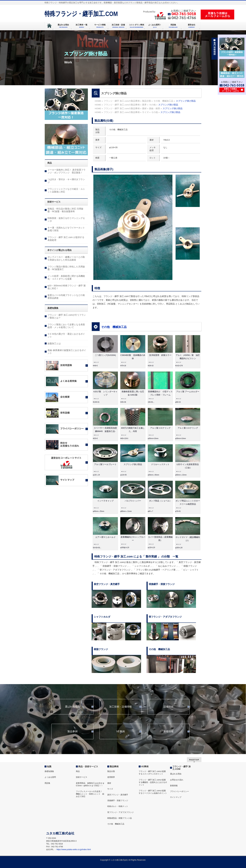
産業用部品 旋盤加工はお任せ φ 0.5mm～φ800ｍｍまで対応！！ (90, 784)
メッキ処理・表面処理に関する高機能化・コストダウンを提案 (66, 277)
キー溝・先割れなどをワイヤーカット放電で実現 (66, 229)
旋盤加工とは (54, 343)
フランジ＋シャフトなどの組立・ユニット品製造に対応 (66, 190)
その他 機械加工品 (114, 327)
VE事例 (120, 731)
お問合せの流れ (177, 780)
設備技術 (168, 707)
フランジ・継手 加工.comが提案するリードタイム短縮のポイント (153, 792)
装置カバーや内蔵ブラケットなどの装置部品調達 (66, 297)
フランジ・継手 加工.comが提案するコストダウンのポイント (152, 773)
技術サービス (82, 777)
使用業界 (111, 777)
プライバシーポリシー (179, 791)
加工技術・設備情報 (120, 707)
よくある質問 (50, 777)
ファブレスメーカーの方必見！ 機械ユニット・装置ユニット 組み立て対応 (90, 794)
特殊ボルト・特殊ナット (118, 806)
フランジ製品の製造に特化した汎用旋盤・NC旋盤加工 (66, 268)
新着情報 (168, 731)
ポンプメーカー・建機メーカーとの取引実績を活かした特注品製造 (66, 258)
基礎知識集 (49, 771)
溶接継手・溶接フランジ (118, 801)
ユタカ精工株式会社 (119, 860)
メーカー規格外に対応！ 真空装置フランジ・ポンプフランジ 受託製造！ (67, 171)
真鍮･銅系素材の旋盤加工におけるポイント (67, 352)
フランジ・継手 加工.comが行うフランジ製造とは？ (67, 316)
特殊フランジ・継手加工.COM (81, 14)
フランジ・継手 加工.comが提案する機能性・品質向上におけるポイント (153, 782)
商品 (78, 771)
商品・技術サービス (88, 766)
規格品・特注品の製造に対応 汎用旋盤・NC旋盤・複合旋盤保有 (65, 210)
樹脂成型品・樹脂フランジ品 (120, 818)
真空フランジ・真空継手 (118, 795)
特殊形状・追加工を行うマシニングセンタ (66, 220)
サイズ (110, 789)
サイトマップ (176, 797)
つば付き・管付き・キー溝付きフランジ (66, 181)
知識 (49, 766)
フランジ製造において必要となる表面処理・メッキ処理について (66, 326)
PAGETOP (194, 760)
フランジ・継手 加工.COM (182, 768)
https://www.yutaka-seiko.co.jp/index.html (74, 849)
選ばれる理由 (72, 707)
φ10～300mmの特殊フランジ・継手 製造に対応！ (67, 287)
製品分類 (111, 771)
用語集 (47, 783)
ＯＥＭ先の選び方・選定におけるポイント (66, 335)
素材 (109, 783)
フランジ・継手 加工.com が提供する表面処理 (66, 239)
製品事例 (72, 731)
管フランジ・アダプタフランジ (120, 812)
